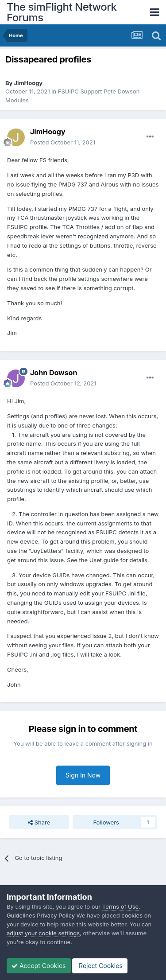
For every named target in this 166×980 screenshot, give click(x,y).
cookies (132, 915)
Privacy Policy (56, 915)
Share (39, 822)
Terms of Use (120, 906)
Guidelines (21, 915)
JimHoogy (29, 83)
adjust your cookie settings (43, 933)
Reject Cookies (100, 966)
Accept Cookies (39, 966)
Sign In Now (83, 775)
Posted (63, 142)
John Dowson (54, 373)
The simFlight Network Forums (62, 12)
